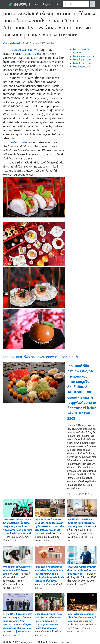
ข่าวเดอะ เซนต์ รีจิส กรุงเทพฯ (81, 51)
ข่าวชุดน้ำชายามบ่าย (82, 60)
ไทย (36, 4)
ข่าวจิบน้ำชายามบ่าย (82, 63)
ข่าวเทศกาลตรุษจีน (81, 67)
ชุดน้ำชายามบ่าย (19, 143)
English (47, 4)
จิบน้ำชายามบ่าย (30, 54)
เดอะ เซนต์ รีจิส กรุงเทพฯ (23, 50)
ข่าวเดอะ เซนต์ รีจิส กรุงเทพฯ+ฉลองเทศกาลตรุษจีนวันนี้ (42, 357)
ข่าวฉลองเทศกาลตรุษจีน (84, 56)
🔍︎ (93, 4)
